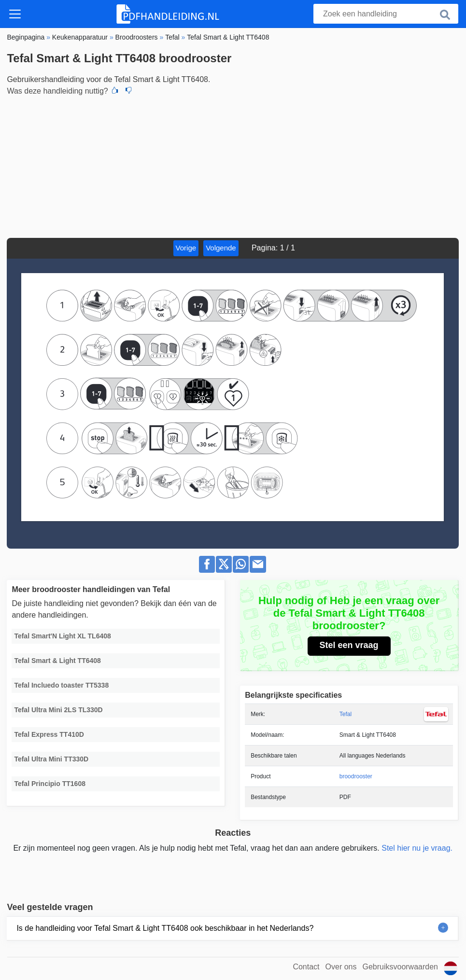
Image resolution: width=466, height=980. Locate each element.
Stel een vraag (349, 645)
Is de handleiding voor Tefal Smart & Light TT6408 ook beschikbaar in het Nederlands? (165, 928)
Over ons (341, 967)
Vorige (186, 248)
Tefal (346, 714)
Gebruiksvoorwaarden (400, 967)
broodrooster (356, 776)
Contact (306, 967)
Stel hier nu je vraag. (417, 848)
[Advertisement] (233, 166)
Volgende (221, 248)
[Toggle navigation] (15, 14)
